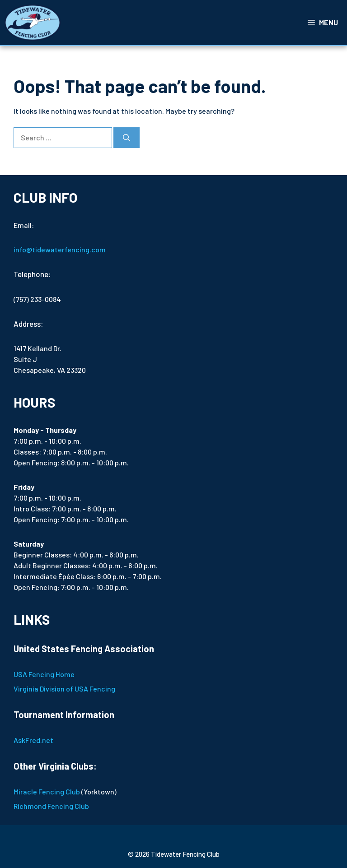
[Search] (127, 138)
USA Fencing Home (44, 674)
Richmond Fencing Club (51, 806)
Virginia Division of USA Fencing (64, 689)
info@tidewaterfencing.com (60, 249)
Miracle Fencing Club (47, 791)
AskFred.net (33, 740)
